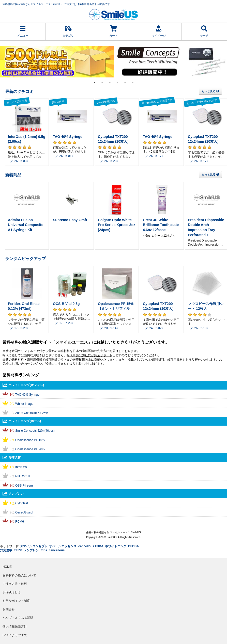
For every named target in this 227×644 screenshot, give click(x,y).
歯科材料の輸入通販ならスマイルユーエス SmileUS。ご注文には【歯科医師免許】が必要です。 (57, 4)
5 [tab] (125, 83)
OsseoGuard (24, 512)
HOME (7, 567)
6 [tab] (133, 83)
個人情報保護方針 (15, 626)
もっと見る (210, 91)
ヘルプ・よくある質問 (18, 618)
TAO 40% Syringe (27, 395)
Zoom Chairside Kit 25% (32, 413)
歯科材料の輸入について (19, 575)
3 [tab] (110, 83)
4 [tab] (117, 83)
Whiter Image (24, 404)
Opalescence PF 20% (30, 449)
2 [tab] (102, 83)
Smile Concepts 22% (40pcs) (35, 431)
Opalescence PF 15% (30, 440)
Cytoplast (22, 503)
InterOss (21, 467)
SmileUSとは (12, 592)
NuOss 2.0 (22, 476)
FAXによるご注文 (15, 635)
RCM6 (20, 522)
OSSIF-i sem (24, 486)
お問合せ (9, 609)
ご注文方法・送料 (15, 584)
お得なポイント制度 (16, 601)
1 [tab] (95, 83)
